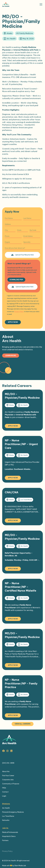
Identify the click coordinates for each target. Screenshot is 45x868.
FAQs (4, 788)
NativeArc (6, 820)
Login (4, 796)
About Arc (6, 771)
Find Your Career (8, 776)
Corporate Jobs (8, 780)
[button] (41, 4)
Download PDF (16, 280)
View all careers (23, 724)
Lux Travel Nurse (8, 816)
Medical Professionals (10, 832)
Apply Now (13, 426)
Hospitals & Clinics (9, 836)
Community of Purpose (11, 784)
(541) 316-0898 (8, 763)
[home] (6, 4)
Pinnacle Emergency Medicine (13, 812)
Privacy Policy (7, 851)
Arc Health (6, 808)
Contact (5, 792)
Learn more (11, 356)
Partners (5, 840)
